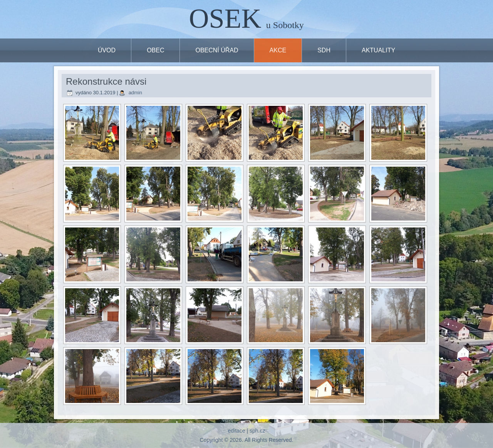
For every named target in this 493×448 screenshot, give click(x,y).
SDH (324, 50)
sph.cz (257, 431)
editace (236, 431)
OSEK (225, 18)
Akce (278, 50)
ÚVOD (107, 50)
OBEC (155, 50)
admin (135, 93)
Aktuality (378, 50)
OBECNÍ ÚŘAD (217, 50)
